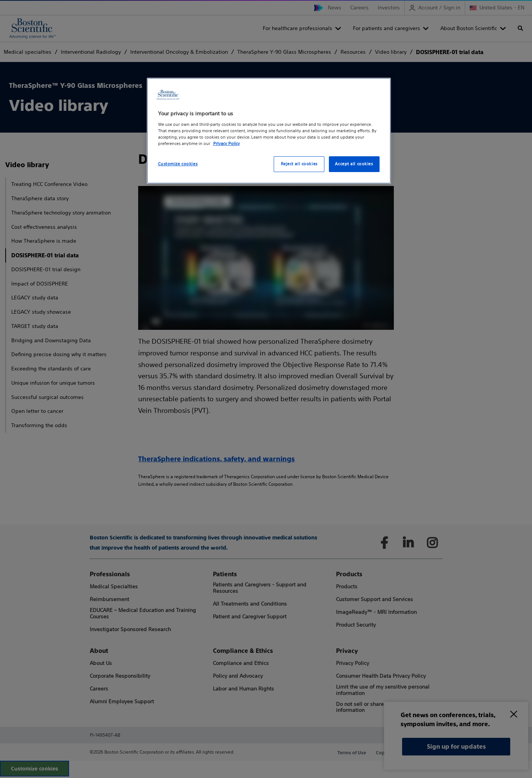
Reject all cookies (299, 164)
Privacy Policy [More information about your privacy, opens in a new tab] (227, 144)
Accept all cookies (354, 164)
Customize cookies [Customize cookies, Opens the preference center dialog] (178, 164)
